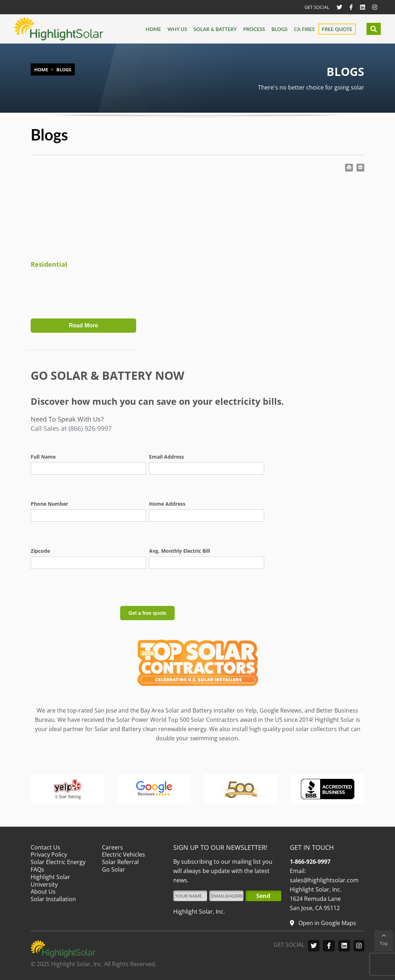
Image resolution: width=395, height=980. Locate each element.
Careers (112, 847)
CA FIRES (304, 29)
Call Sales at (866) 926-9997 (71, 428)
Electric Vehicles (124, 854)
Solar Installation (53, 899)
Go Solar (114, 869)
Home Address (167, 504)
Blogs (279, 29)
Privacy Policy (49, 854)
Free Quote (337, 29)
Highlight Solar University (50, 881)
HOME (41, 70)
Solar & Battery (215, 29)
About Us (43, 892)
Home (153, 29)
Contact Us (45, 847)
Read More (83, 325)
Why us (177, 29)
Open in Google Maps (327, 923)
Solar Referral (120, 862)
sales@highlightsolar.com (324, 880)
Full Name (43, 457)
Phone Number (49, 504)
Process (254, 29)
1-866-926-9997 (310, 862)
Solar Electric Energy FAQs (58, 866)
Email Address (166, 457)
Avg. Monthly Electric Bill (179, 551)
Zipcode (40, 551)
